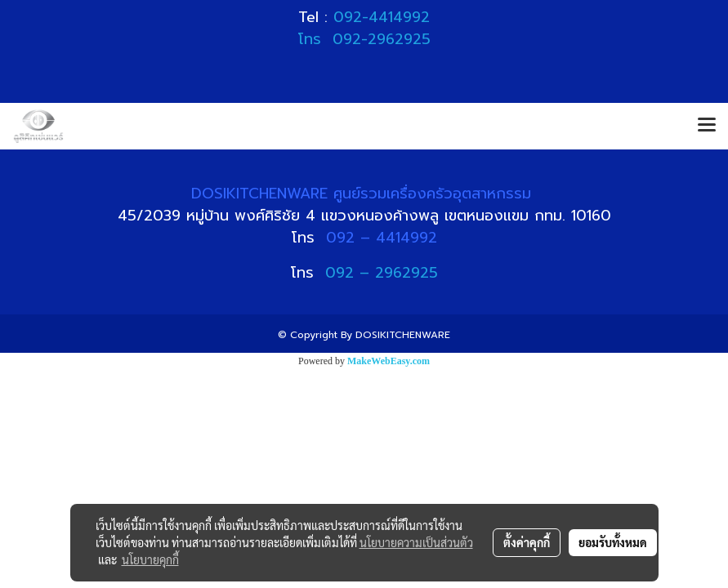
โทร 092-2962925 (364, 39)
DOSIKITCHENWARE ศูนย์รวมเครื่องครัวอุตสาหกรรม (364, 194)
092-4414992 (382, 17)
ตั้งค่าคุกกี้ (527, 542)
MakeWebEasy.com (389, 361)
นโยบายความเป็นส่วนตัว (416, 542)
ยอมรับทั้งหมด (613, 542)
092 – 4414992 (382, 238)
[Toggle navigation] (707, 126)
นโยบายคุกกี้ (150, 559)
